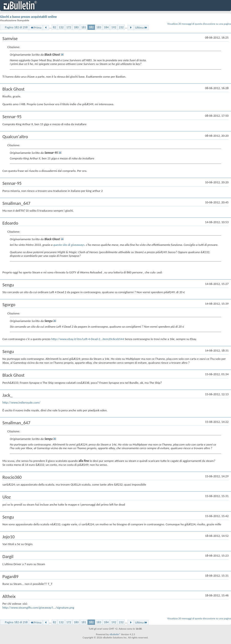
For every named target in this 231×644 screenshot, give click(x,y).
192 (114, 27)
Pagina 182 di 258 (16, 27)
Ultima (141, 27)
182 (91, 27)
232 (121, 27)
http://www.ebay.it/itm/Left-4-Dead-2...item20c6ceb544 (88, 339)
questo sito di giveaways (69, 245)
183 (99, 27)
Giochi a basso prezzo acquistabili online (28, 17)
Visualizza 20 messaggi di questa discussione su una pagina (199, 24)
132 (61, 27)
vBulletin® (115, 634)
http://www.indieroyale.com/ (21, 402)
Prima (36, 27)
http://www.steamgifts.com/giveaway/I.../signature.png (38, 608)
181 (84, 27)
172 (69, 27)
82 (55, 27)
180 (76, 27)
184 (106, 27)
